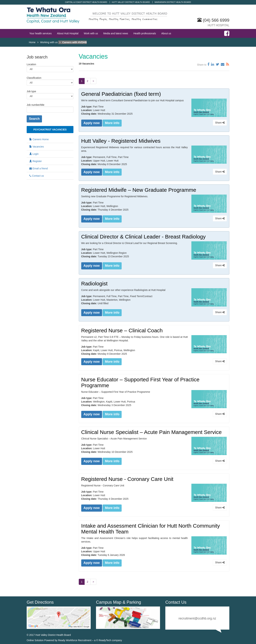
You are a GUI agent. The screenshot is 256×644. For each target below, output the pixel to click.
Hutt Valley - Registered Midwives (121, 141)
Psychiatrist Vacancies (50, 130)
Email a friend (38, 168)
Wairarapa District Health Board (173, 2)
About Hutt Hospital (68, 33)
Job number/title (36, 105)
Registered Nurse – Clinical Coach (122, 330)
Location (31, 64)
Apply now (92, 123)
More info (112, 123)
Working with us (49, 42)
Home (32, 42)
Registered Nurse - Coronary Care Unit (127, 479)
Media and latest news (116, 33)
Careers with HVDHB (74, 42)
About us (166, 33)
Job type (31, 91)
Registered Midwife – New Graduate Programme (139, 190)
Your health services (41, 33)
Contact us (37, 176)
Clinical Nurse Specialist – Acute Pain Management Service (151, 432)
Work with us (91, 33)
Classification (34, 78)
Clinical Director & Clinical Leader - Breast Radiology (143, 237)
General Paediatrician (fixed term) (121, 94)
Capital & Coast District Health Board (86, 2)
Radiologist (94, 283)
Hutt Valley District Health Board (131, 2)
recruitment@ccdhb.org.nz (197, 618)
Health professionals (145, 33)
